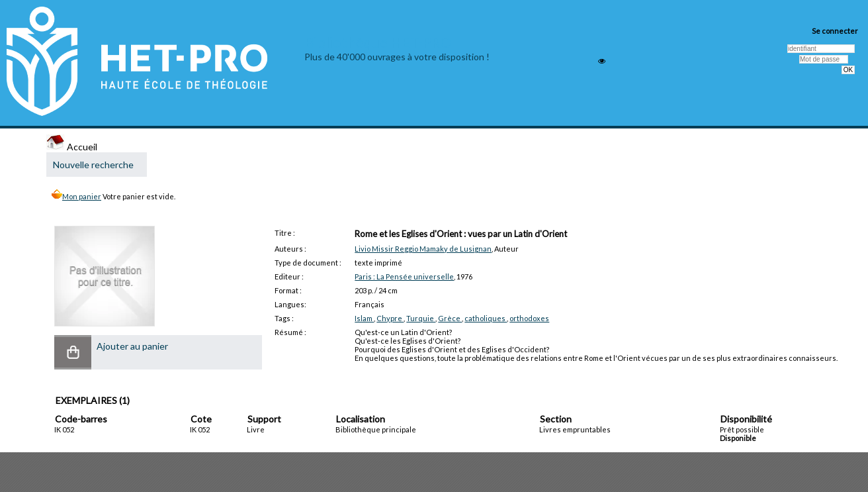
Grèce (450, 318)
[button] (73, 352)
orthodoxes (529, 318)
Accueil (72, 147)
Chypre (390, 318)
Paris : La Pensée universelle (404, 276)
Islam (364, 318)
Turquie (421, 318)
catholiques (486, 318)
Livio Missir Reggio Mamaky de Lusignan (423, 249)
